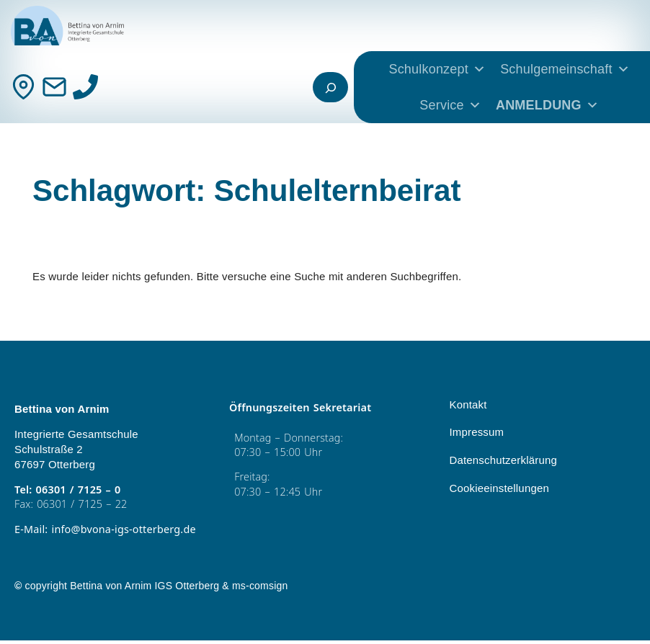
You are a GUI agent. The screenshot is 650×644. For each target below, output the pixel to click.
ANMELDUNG (547, 105)
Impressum (476, 433)
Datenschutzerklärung (503, 461)
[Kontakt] (23, 87)
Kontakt (468, 405)
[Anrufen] (85, 87)
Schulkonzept (437, 69)
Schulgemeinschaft (565, 69)
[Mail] (54, 87)
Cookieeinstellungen (499, 489)
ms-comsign (260, 589)
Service (450, 105)
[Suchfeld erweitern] (331, 87)
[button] (32, 612)
